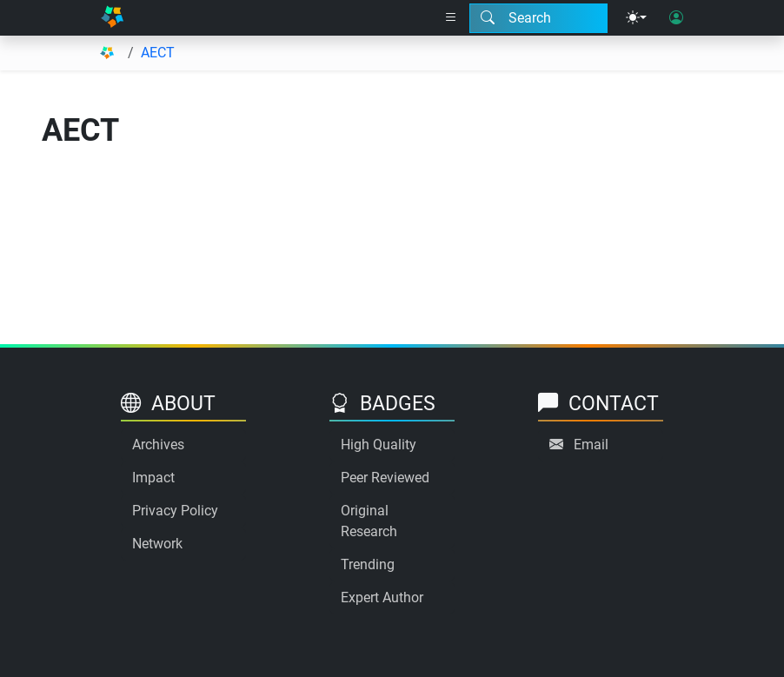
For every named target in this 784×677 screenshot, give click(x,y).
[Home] (112, 18)
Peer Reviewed (385, 478)
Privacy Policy (175, 511)
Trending (368, 564)
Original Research (369, 521)
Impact (153, 478)
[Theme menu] (636, 18)
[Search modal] (538, 18)
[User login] (676, 18)
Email (591, 445)
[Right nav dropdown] (451, 18)
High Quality (379, 445)
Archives (158, 445)
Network (157, 544)
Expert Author (382, 597)
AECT (158, 53)
